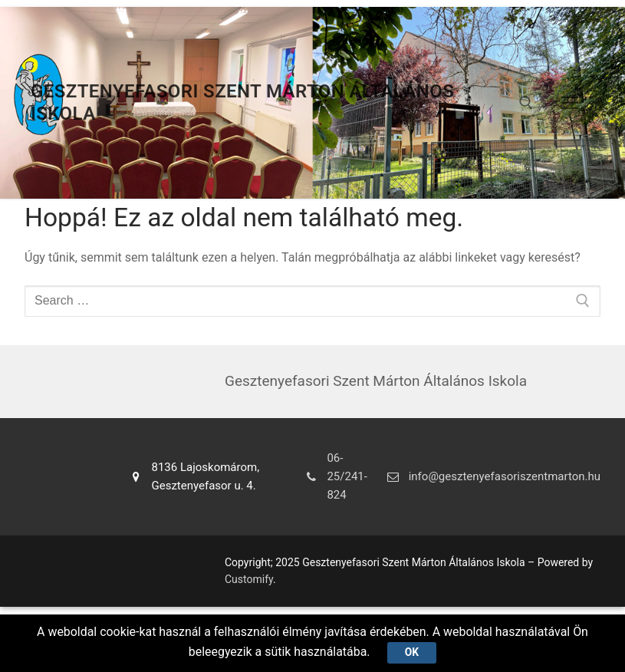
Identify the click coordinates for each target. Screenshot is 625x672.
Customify (249, 579)
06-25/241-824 (334, 477)
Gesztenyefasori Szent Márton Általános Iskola (242, 102)
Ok (412, 652)
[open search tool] (526, 103)
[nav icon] (570, 103)
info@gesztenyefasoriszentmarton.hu (491, 476)
